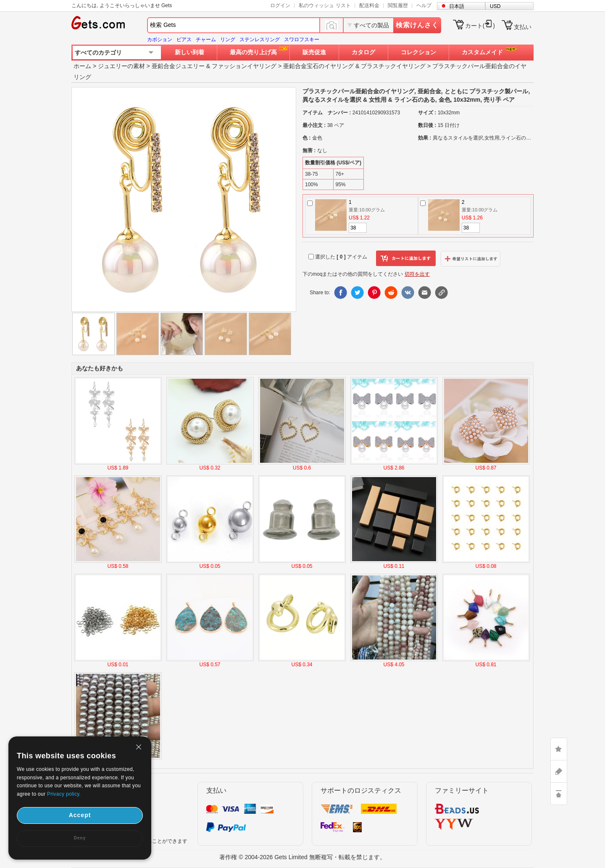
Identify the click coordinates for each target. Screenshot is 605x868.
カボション (160, 40)
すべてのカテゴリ (98, 53)
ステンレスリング (260, 40)
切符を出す (417, 274)
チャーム (206, 40)
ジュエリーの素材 (121, 66)
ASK (559, 771)
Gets (98, 23)
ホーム (82, 66)
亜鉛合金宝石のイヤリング (318, 66)
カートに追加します (406, 259)
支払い (523, 27)
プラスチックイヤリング (393, 66)
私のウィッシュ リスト (325, 5)
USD (495, 6)
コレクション (418, 52)
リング (228, 40)
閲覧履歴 (398, 5)
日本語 (457, 6)
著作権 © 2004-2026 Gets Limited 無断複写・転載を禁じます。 (302, 857)
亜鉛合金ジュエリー (178, 66)
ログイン (280, 5)
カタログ (363, 52)
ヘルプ (424, 5)
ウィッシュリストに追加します (471, 259)
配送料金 (369, 5)
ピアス (184, 40)
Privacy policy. (64, 794)
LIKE (559, 749)
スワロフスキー (302, 40)
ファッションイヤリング (244, 66)
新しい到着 (189, 52)
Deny (80, 838)
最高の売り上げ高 (253, 52)
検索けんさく (417, 25)
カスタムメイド (482, 52)
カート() (480, 26)
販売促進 (314, 52)
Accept (80, 815)
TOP (559, 794)
